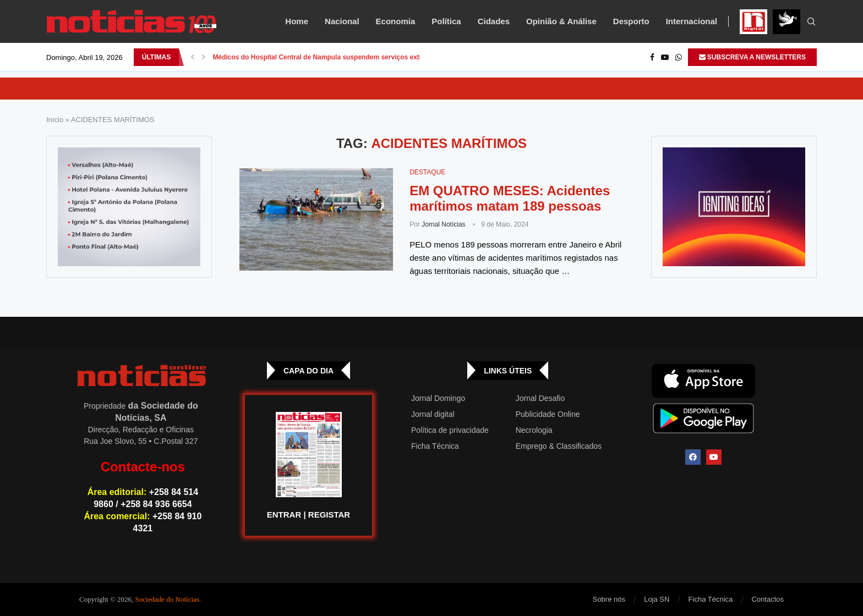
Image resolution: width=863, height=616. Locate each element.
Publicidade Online (548, 414)
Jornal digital (433, 414)
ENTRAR (284, 515)
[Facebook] (652, 57)
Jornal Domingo (438, 398)
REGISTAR (329, 515)
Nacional (342, 21)
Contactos (768, 599)
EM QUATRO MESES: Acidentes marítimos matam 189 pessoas (510, 198)
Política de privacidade (450, 430)
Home (297, 21)
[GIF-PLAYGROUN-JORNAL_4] (734, 207)
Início (55, 120)
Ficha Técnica (435, 446)
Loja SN (657, 599)
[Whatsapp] (679, 57)
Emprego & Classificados (559, 446)
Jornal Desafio (540, 398)
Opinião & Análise (561, 21)
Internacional (692, 21)
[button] (193, 57)
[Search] (811, 22)
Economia (396, 21)
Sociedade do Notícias (167, 599)
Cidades (494, 21)
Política (446, 21)
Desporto (631, 21)
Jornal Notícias (443, 224)
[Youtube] (665, 57)
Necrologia (534, 430)
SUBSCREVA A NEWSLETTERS (752, 57)
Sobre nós (609, 599)
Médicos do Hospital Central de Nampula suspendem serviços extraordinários (335, 57)
